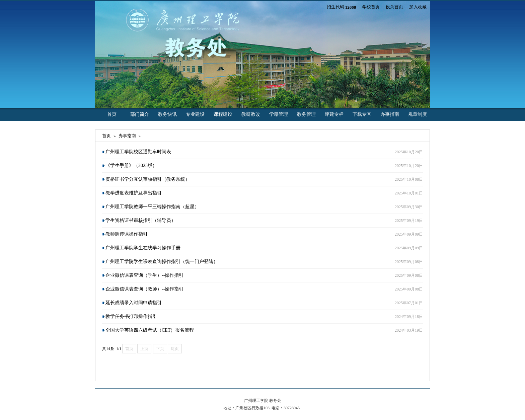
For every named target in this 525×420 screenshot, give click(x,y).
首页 (112, 114)
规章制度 (418, 114)
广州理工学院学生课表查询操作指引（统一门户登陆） (162, 262)
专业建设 (195, 114)
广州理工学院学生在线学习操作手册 (143, 248)
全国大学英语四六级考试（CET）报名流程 (150, 330)
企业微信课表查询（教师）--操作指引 (144, 289)
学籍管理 (279, 114)
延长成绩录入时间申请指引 (134, 303)
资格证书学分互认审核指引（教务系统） (148, 179)
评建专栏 (334, 114)
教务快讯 (167, 114)
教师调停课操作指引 (127, 234)
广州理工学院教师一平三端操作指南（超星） (152, 207)
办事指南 (390, 114)
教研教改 (251, 114)
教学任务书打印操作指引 (131, 316)
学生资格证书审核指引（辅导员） (141, 220)
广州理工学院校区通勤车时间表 (138, 152)
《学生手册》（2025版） (131, 165)
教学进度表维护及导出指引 (134, 193)
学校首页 (371, 7)
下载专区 (362, 114)
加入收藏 (418, 7)
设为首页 (394, 7)
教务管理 (306, 114)
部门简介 (140, 114)
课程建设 (223, 114)
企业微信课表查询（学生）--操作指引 (144, 275)
